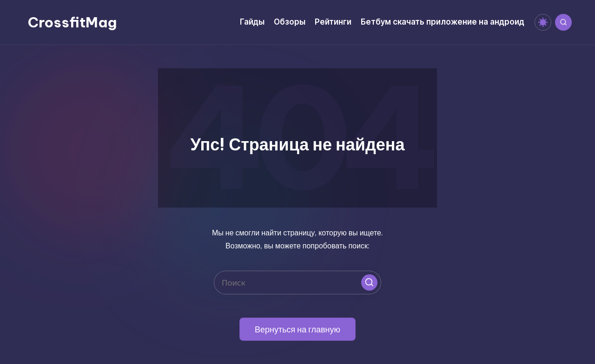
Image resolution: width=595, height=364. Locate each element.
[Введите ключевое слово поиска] (297, 283)
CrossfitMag (72, 22)
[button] (369, 283)
